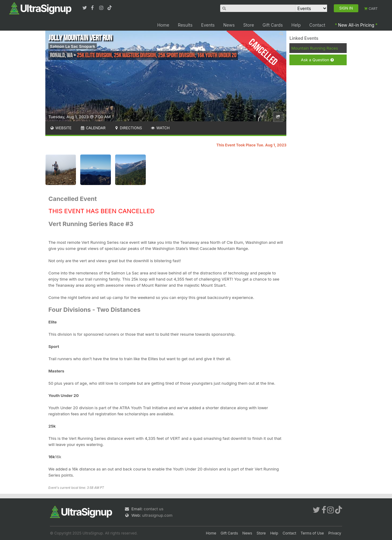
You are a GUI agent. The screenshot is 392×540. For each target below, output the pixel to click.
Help (296, 25)
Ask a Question (317, 60)
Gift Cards (273, 25)
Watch (160, 128)
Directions (128, 128)
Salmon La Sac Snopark (73, 46)
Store (249, 25)
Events (208, 25)
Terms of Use (312, 533)
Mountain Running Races (315, 48)
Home (163, 25)
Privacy (335, 533)
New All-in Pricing (356, 25)
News (229, 25)
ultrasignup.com (157, 515)
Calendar (93, 128)
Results (185, 25)
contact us (153, 509)
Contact (317, 25)
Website (61, 128)
